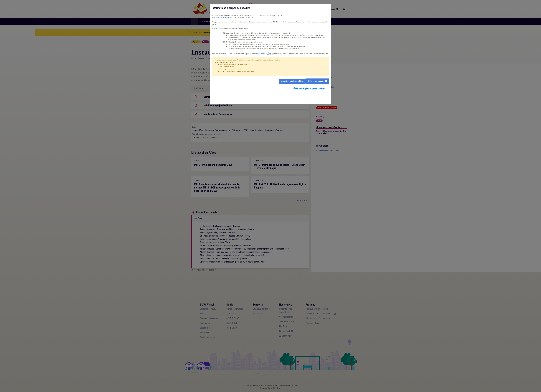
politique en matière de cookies (225, 18)
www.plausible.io (261, 54)
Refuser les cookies (316, 81)
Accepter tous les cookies (292, 81)
